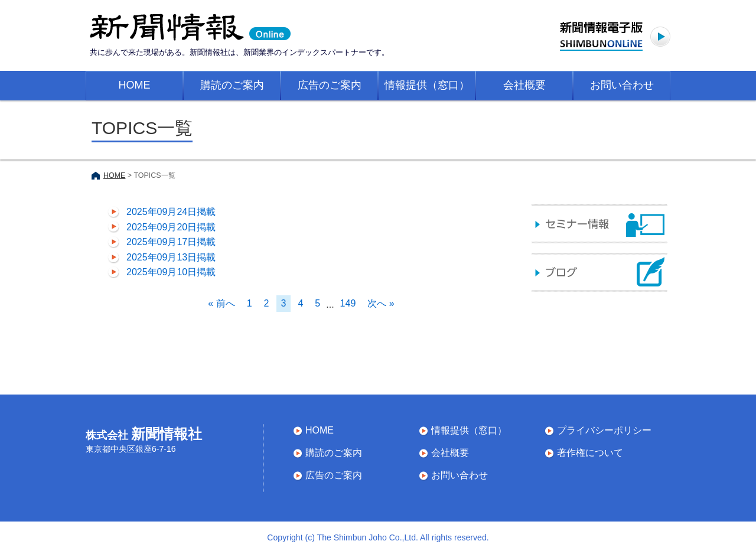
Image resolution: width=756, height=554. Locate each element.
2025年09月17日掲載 (171, 242)
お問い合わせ (622, 85)
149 (348, 303)
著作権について (590, 453)
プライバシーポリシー (604, 430)
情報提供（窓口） (427, 85)
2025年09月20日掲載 (171, 227)
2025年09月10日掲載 (171, 272)
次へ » (381, 303)
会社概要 (524, 85)
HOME (135, 85)
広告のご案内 (330, 85)
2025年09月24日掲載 (171, 212)
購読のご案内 (232, 85)
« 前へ (221, 303)
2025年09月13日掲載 (171, 257)
